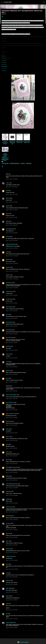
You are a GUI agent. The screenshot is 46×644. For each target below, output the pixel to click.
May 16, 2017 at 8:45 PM (12, 553)
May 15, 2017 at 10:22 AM (12, 256)
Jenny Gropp (4, 62)
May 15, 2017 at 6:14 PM (12, 391)
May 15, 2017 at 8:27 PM (12, 448)
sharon (8, 460)
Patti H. (8, 452)
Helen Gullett (9, 588)
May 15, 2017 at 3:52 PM (12, 343)
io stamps (23, 163)
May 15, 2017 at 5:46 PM (12, 382)
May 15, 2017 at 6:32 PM (12, 410)
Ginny (7, 314)
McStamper (9, 516)
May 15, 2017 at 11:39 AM (12, 279)
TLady (7, 362)
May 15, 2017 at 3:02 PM (12, 318)
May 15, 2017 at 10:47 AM (12, 263)
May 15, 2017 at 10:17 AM (12, 248)
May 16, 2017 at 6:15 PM (12, 545)
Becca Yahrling (9, 337)
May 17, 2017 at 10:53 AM (12, 569)
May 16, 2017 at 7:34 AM (12, 530)
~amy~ (8, 183)
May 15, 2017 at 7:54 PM (12, 425)
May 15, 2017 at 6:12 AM (12, 179)
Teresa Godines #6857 (11, 395)
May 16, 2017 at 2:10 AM (12, 520)
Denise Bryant (9, 322)
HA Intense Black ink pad (12, 143)
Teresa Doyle (9, 330)
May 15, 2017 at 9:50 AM (12, 240)
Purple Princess (9, 291)
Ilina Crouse (4, 58)
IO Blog (3, 54)
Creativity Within (8, 2)
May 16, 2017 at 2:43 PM (12, 537)
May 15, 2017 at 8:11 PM (12, 440)
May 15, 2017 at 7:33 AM (12, 217)
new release (29, 163)
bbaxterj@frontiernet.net (12, 467)
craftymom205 (9, 556)
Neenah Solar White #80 (27, 142)
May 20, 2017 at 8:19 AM (12, 577)
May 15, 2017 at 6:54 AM (12, 187)
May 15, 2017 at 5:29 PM (12, 358)
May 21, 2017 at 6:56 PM (12, 628)
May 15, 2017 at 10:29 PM (12, 503)
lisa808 (8, 499)
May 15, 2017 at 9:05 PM (12, 472)
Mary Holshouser (10, 402)
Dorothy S (8, 523)
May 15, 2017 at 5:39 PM (12, 367)
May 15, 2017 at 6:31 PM (12, 399)
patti (7, 190)
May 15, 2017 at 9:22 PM (12, 480)
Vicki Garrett (4, 71)
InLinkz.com (3, 160)
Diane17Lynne (9, 507)
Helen (7, 221)
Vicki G (8, 429)
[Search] (44, 2)
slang (7, 252)
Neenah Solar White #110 (20, 142)
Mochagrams (9, 283)
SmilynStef (8, 491)
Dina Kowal (4, 56)
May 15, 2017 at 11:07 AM (12, 271)
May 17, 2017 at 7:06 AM (12, 560)
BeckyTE (8, 260)
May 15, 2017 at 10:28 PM (12, 495)
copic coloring (5, 163)
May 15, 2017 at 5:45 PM (12, 374)
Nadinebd (8, 346)
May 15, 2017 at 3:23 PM (12, 334)
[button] (2, 17)
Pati (7, 614)
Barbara (8, 533)
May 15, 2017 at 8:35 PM (12, 464)
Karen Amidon (4, 64)
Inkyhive (8, 198)
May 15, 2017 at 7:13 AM (12, 194)
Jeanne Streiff (4, 60)
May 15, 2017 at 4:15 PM (12, 350)
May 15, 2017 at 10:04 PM (12, 488)
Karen (7, 564)
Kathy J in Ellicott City (11, 414)
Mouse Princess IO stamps (5, 143)
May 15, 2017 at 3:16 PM (12, 326)
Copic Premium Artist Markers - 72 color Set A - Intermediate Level (5, 157)
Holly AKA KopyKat (10, 244)
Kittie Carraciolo (4, 66)
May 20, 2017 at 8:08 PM (12, 592)
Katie (7, 604)
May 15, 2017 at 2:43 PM (12, 311)
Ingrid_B (8, 596)
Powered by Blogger (23, 642)
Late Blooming (9, 299)
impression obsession (15, 163)
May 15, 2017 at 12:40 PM (12, 288)
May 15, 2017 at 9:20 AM (12, 233)
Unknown (8, 371)
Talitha (8, 476)
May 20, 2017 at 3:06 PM (12, 584)
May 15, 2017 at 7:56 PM (12, 433)
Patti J (7, 541)
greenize (8, 237)
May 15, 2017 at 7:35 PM (12, 417)
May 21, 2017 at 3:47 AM (12, 610)
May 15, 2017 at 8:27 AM (12, 225)
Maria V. (8, 437)
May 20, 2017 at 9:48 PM (12, 600)
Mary (7, 444)
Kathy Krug (9, 421)
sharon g (8, 267)
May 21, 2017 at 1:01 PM (12, 619)
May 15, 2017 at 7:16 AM (12, 202)
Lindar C (8, 354)
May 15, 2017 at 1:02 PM (12, 295)
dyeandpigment (10, 229)
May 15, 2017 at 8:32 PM (12, 456)
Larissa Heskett (10, 622)
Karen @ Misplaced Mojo (12, 484)
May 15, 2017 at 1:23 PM (12, 303)
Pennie (7, 214)
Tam (7, 573)
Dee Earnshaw (9, 307)
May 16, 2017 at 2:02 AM (12, 512)
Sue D (7, 378)
